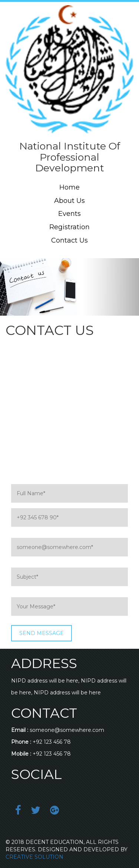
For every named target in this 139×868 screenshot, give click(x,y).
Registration (69, 227)
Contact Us (69, 240)
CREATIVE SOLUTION (34, 857)
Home (69, 187)
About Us (69, 201)
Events (69, 214)
